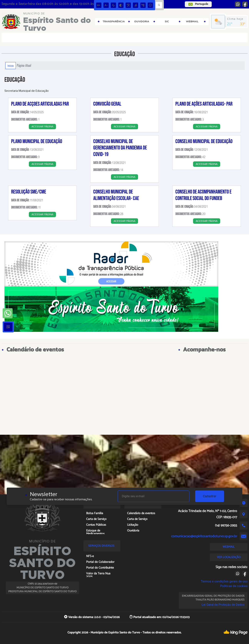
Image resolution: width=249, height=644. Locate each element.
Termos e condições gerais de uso (224, 581)
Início (11, 66)
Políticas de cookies (234, 586)
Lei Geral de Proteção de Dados (223, 605)
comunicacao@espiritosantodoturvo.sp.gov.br (204, 536)
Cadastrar (210, 496)
